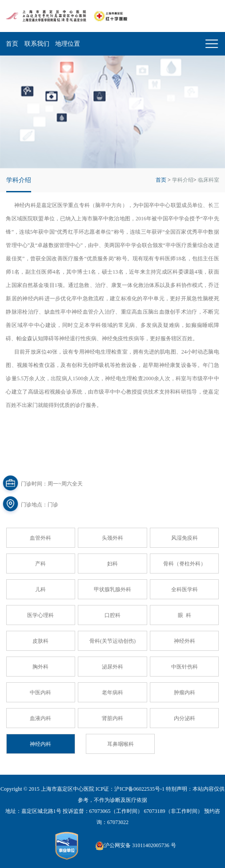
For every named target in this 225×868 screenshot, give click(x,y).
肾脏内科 (112, 718)
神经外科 (185, 641)
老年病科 (112, 693)
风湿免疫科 (185, 538)
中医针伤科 (185, 667)
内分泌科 (185, 718)
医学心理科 (40, 615)
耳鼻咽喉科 (121, 744)
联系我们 (37, 44)
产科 (40, 564)
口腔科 (112, 615)
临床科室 (209, 180)
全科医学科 (185, 589)
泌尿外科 (112, 667)
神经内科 (40, 744)
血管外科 (40, 538)
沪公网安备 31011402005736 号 (136, 846)
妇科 (112, 564)
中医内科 (40, 693)
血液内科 (40, 718)
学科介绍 (183, 180)
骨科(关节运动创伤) (112, 641)
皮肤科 (40, 641)
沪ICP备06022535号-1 (139, 789)
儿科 (40, 589)
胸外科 (40, 667)
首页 (12, 44)
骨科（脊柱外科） (185, 564)
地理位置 (68, 44)
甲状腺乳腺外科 (112, 589)
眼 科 (185, 615)
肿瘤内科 (185, 693)
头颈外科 (112, 538)
